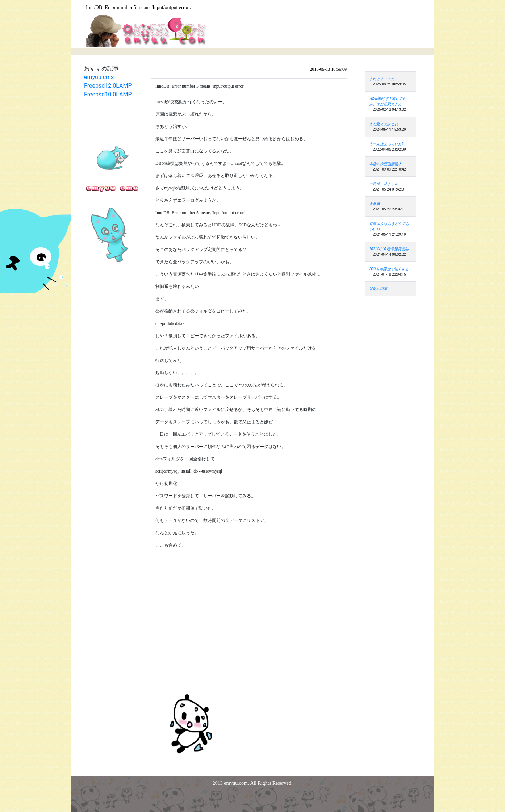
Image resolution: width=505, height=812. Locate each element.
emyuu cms (99, 77)
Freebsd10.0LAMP (108, 94)
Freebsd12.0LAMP (108, 86)
